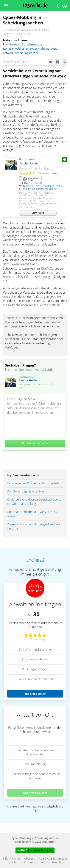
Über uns (30, 859)
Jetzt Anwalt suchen (35, 793)
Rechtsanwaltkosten (16, 49)
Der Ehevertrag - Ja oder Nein (26, 492)
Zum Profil (38, 213)
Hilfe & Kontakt (12, 859)
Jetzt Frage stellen (35, 694)
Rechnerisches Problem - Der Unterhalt (33, 483)
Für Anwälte (54, 862)
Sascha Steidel (29, 164)
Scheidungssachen (27, 53)
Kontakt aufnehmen (35, 443)
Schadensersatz (32, 45)
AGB (41, 859)
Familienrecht (12, 45)
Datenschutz (19, 862)
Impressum (37, 862)
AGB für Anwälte (57, 859)
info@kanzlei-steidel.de (42, 189)
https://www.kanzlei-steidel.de (45, 186)
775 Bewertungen (47, 173)
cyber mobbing (40, 49)
